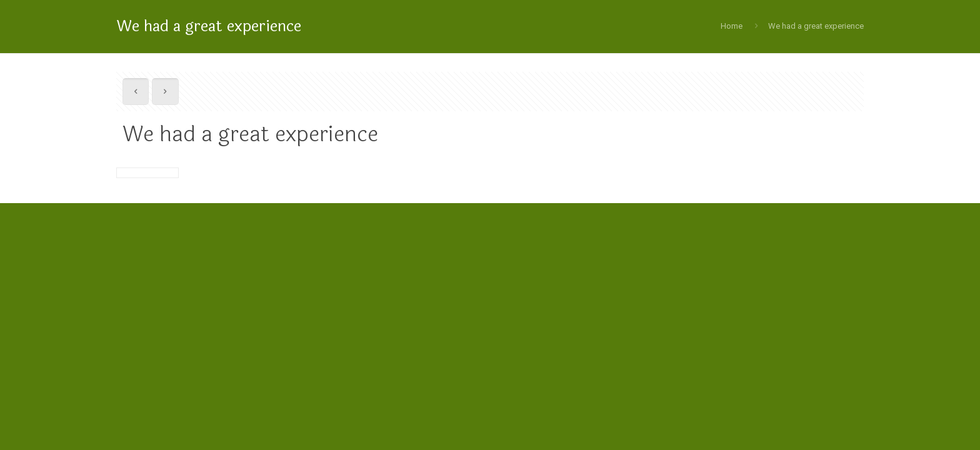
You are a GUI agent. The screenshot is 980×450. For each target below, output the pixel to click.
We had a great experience (816, 26)
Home (732, 26)
